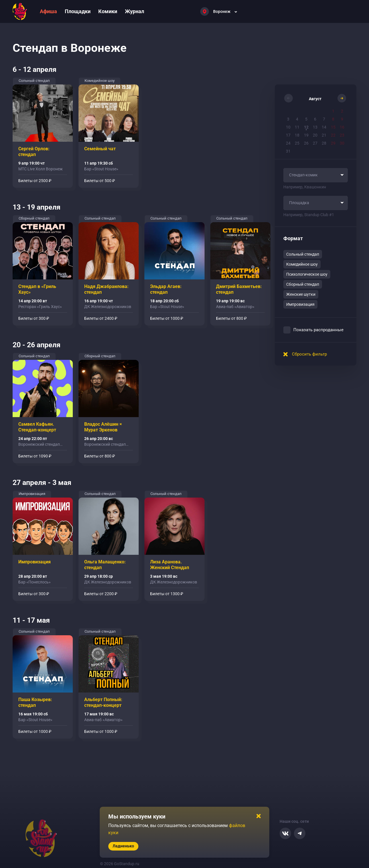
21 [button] (324, 135)
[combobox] (316, 175)
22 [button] (333, 135)
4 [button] (297, 119)
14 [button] (324, 127)
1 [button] (333, 111)
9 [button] (342, 119)
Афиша (48, 11)
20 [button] (315, 135)
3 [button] (288, 119)
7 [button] (324, 119)
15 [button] (333, 127)
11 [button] (297, 127)
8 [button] (333, 119)
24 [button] (288, 143)
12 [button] (306, 127)
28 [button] (324, 143)
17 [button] (288, 135)
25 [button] (297, 143)
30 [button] (342, 143)
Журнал (135, 11)
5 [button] (306, 119)
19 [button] (306, 135)
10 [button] (288, 127)
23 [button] (342, 135)
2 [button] (342, 111)
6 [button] (315, 119)
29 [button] (333, 143)
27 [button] (315, 143)
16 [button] (342, 127)
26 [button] (306, 143)
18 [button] (297, 135)
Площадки (78, 11)
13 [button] (315, 127)
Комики (108, 11)
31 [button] (288, 151)
